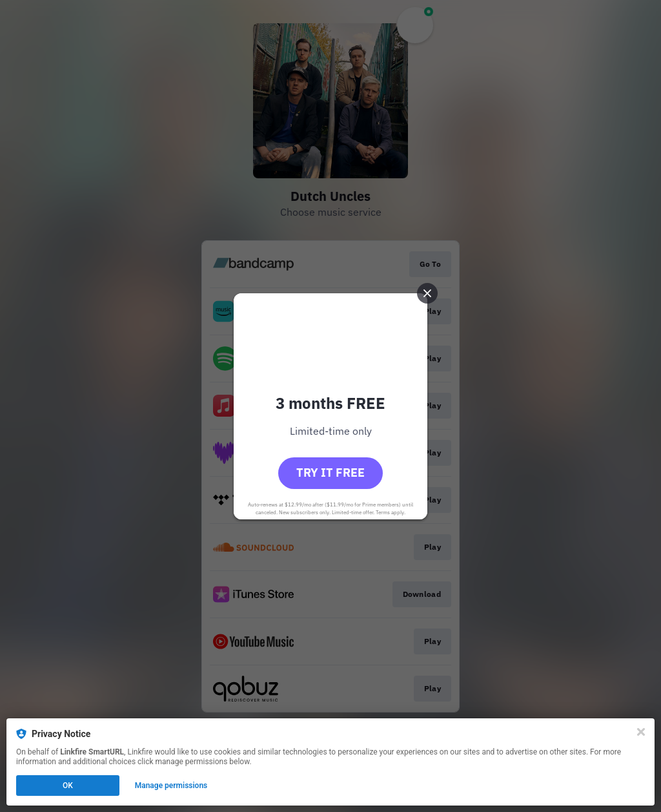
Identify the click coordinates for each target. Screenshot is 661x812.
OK (68, 786)
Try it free (330, 473)
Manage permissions (171, 786)
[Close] (641, 732)
